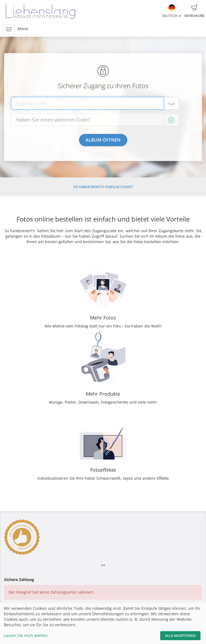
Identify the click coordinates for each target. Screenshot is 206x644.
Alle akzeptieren (180, 636)
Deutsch (172, 11)
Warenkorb (194, 11)
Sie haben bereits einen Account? (103, 187)
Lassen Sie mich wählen (26, 635)
